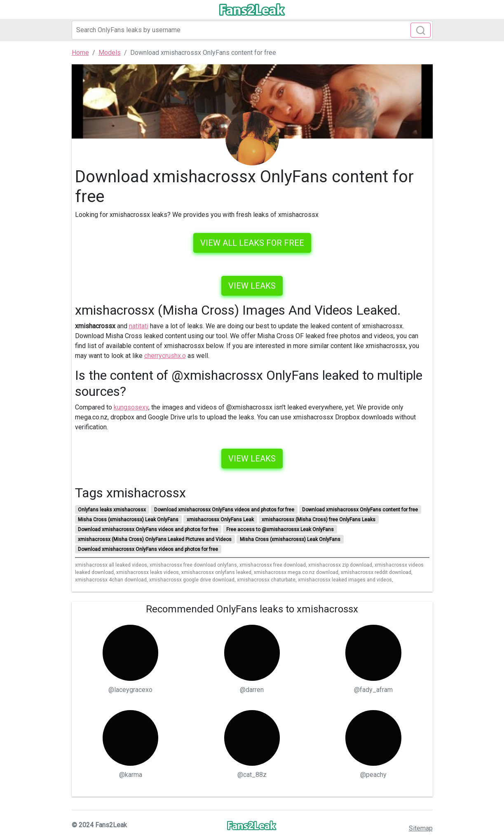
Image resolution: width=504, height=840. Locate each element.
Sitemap (421, 828)
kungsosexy (131, 407)
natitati (139, 326)
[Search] (252, 30)
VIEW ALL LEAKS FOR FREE (252, 243)
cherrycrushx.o (165, 356)
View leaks (252, 286)
